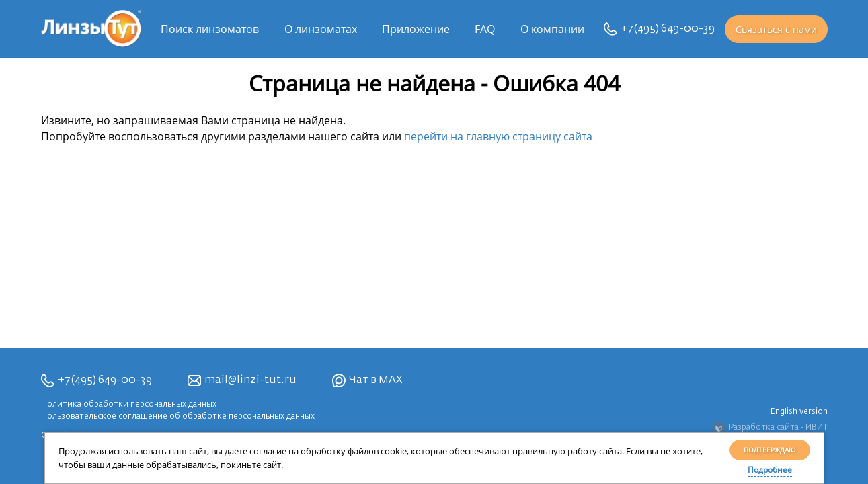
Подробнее (770, 470)
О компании (552, 29)
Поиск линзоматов (210, 29)
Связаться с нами (776, 29)
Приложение (416, 29)
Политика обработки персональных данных (129, 405)
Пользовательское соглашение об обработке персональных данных (178, 417)
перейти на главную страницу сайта (498, 136)
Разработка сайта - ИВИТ (770, 428)
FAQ (485, 29)
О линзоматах (321, 29)
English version (799, 412)
